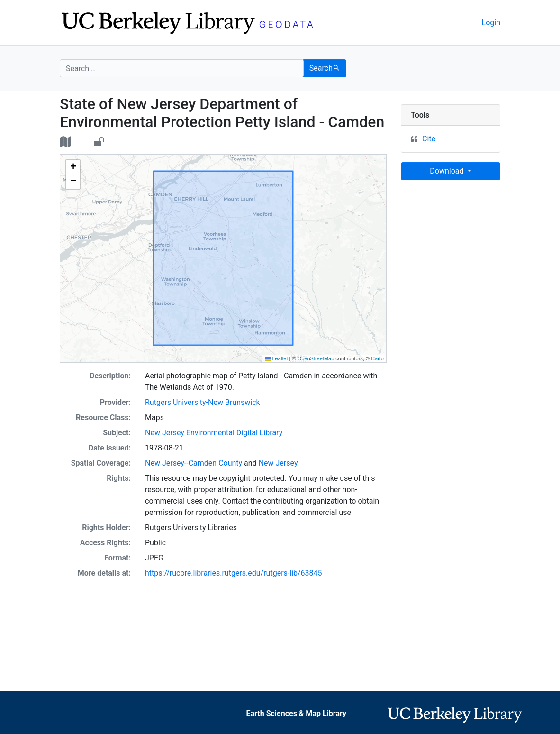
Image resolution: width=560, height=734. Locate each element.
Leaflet (276, 358)
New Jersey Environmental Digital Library (214, 433)
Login (491, 23)
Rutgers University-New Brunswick (203, 402)
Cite (429, 139)
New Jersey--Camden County (194, 463)
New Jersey (278, 463)
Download (447, 171)
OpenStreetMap (316, 358)
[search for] (182, 68)
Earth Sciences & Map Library (297, 713)
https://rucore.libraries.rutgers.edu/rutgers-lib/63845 (234, 573)
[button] (73, 167)
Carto (377, 358)
